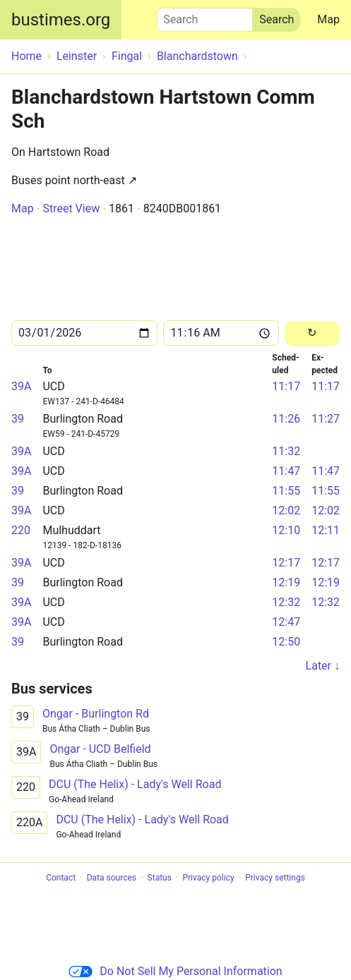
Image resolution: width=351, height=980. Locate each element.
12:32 (286, 602)
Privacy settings (275, 878)
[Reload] (312, 333)
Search (205, 16)
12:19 (286, 582)
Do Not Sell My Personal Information (175, 971)
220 (21, 530)
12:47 (286, 622)
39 (18, 419)
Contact (61, 878)
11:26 (286, 419)
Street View (71, 208)
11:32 (286, 451)
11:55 (286, 491)
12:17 (286, 563)
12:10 (286, 530)
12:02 (286, 510)
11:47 (286, 471)
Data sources (112, 878)
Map (328, 19)
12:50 (286, 642)
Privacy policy (208, 878)
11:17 (286, 386)
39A (21, 386)
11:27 (326, 419)
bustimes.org (61, 20)
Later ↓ (323, 666)
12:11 (326, 530)
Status (160, 878)
